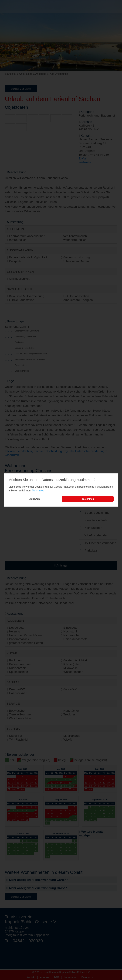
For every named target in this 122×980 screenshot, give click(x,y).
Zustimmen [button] (88, 499)
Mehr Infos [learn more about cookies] (38, 491)
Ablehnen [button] (35, 499)
